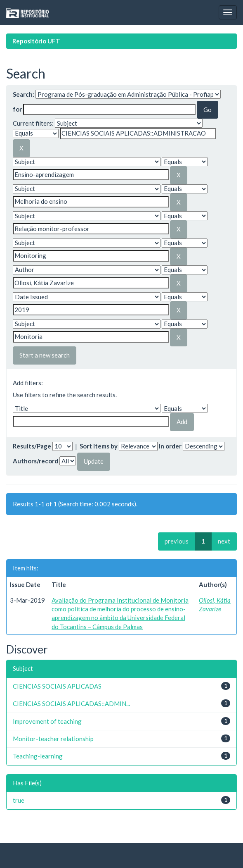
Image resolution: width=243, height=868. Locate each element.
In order (170, 446)
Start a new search (45, 355)
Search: (24, 94)
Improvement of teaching (47, 721)
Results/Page (32, 446)
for (17, 109)
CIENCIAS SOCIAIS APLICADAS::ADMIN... (71, 703)
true (19, 800)
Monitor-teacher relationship (53, 739)
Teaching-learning (38, 756)
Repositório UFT (36, 41)
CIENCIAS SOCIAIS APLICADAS (57, 686)
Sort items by (99, 446)
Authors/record (35, 461)
